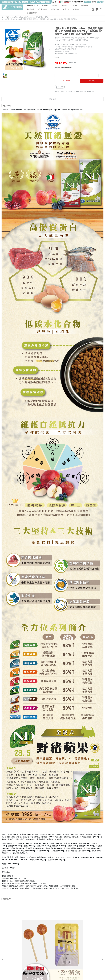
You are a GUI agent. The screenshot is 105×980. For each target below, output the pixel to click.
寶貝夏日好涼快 (32, 13)
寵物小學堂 (31, 9)
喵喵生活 (64, 5)
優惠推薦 (45, 5)
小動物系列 (85, 5)
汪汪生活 (55, 5)
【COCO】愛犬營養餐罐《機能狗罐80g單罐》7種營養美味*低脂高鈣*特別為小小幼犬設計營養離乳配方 (85, 935)
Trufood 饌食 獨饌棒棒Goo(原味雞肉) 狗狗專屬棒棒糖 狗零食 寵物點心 (19, 935)
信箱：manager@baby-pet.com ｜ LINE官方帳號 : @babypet (25, 966)
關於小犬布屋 (6, 957)
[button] (49, 49)
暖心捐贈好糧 (43, 9)
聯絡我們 (15, 957)
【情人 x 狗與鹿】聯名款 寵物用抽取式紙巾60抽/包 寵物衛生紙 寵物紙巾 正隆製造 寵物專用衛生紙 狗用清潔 (52, 935)
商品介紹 (52, 99)
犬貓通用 (74, 5)
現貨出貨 (66, 9)
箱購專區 (76, 9)
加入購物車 (66, 81)
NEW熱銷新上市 (32, 5)
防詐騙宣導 (24, 957)
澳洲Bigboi (55, 9)
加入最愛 (60, 87)
